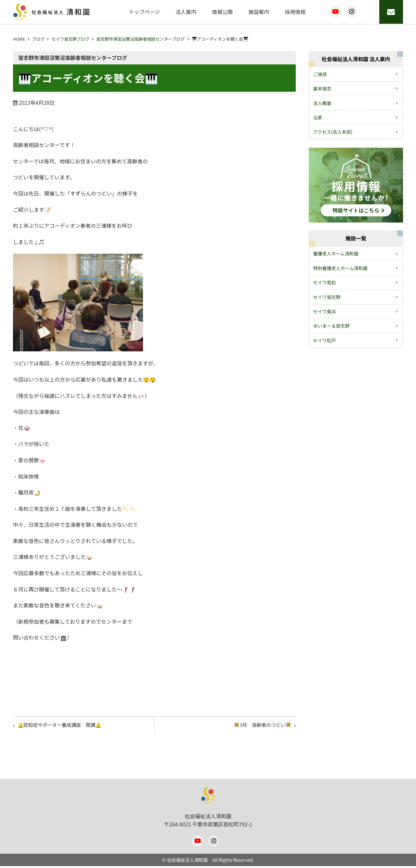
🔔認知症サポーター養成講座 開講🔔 (64, 726)
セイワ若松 (325, 282)
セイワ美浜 (325, 311)
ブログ (38, 39)
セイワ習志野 (327, 297)
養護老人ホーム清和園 (336, 253)
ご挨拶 (320, 74)
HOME (19, 39)
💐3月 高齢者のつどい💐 (259, 726)
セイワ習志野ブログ (70, 39)
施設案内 (259, 12)
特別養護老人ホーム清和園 (341, 268)
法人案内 (186, 12)
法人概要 (322, 103)
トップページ (144, 12)
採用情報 (295, 12)
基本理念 (322, 88)
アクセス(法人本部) (333, 132)
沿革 (318, 117)
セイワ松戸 (325, 340)
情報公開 (222, 12)
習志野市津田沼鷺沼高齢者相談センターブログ (140, 39)
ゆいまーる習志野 (331, 326)
